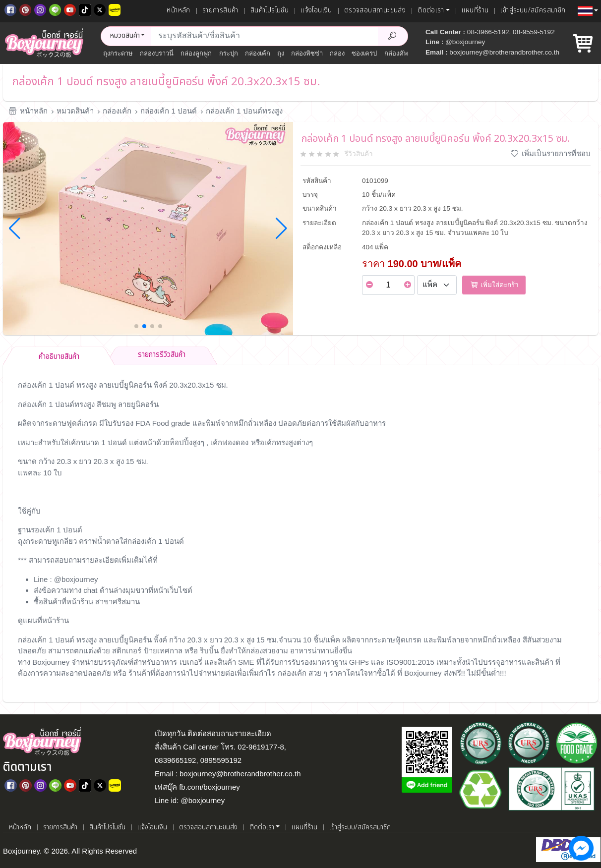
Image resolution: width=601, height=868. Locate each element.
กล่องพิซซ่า (307, 53)
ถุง (281, 53)
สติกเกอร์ (127, 651)
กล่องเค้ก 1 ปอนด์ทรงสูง (244, 111)
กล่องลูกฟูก (196, 53)
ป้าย (150, 651)
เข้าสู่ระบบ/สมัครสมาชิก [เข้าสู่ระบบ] (533, 10)
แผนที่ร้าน (475, 10)
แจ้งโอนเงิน (316, 10)
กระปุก (229, 53)
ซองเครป (364, 53)
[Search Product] (393, 36)
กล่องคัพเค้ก (401, 53)
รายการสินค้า (220, 10)
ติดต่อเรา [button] (431, 10)
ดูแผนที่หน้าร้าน (43, 620)
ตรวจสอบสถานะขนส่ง (375, 10)
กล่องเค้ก (258, 53)
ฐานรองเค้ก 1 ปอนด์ (50, 530)
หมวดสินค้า (75, 111)
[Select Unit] (437, 285)
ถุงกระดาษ (118, 53)
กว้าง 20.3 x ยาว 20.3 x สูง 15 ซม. (224, 640)
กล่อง (337, 53)
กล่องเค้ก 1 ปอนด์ (169, 111)
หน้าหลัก (178, 10)
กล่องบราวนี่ (157, 53)
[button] (588, 11)
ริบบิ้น (209, 651)
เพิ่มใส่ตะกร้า (494, 285)
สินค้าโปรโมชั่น (270, 10)
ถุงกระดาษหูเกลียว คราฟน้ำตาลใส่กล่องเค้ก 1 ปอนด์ (101, 541)
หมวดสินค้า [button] (125, 36)
